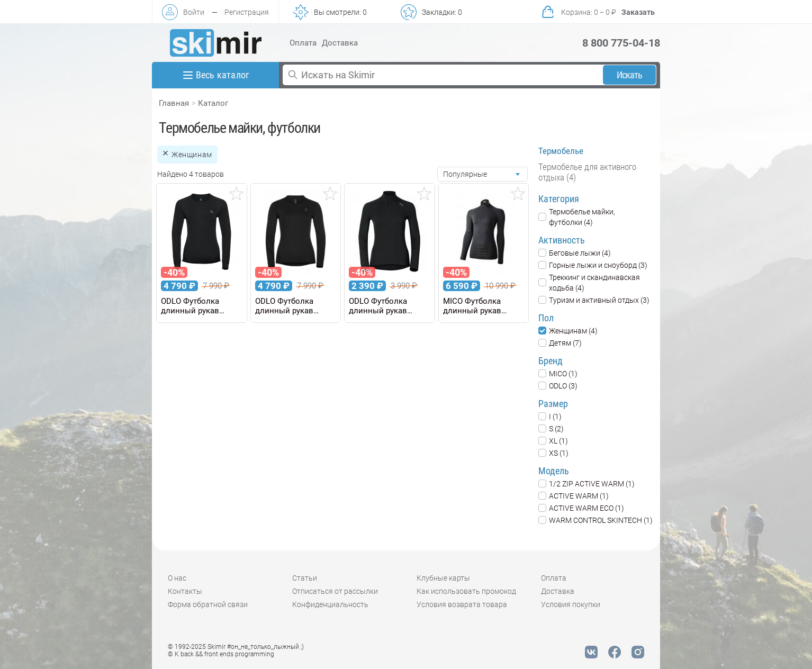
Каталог (213, 103)
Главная (174, 103)
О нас (177, 578)
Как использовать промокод (466, 591)
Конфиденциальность (330, 604)
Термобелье (561, 151)
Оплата (303, 43)
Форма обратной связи (208, 604)
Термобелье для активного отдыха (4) (587, 172)
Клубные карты (443, 578)
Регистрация (247, 12)
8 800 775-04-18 (621, 43)
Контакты (185, 591)
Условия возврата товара (462, 604)
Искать (630, 75)
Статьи (305, 578)
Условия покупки (571, 604)
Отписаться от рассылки (335, 591)
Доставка (340, 43)
